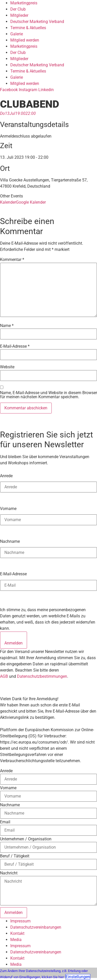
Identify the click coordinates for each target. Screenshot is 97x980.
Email (5, 822)
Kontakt (17, 933)
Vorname (8, 508)
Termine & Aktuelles (28, 28)
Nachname (10, 541)
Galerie (17, 34)
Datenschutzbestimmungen (42, 676)
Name (7, 326)
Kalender (8, 202)
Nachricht (9, 873)
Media (16, 940)
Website (7, 367)
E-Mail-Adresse (15, 346)
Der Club (18, 9)
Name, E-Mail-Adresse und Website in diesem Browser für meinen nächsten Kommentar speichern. (48, 395)
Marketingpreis (24, 3)
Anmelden (14, 643)
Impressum (20, 921)
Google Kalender (31, 202)
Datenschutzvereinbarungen (36, 927)
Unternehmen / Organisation (26, 839)
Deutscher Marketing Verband (37, 22)
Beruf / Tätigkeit (15, 856)
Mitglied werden (25, 40)
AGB (4, 676)
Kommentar (12, 260)
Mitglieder (19, 15)
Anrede (6, 476)
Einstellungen (78, 977)
